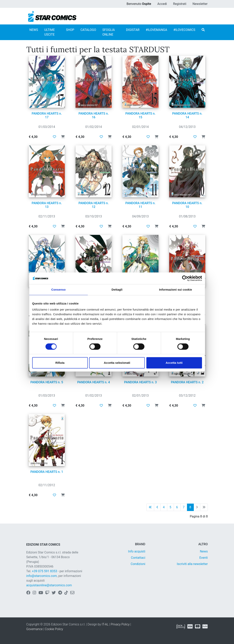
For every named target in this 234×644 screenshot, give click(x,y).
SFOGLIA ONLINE (109, 32)
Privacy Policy (120, 624)
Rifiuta (60, 363)
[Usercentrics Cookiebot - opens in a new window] (185, 278)
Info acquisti (137, 551)
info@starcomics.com (42, 576)
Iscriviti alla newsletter (192, 564)
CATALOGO (88, 30)
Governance (35, 629)
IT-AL (105, 624)
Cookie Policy (54, 629)
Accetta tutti (174, 363)
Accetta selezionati (117, 363)
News (204, 551)
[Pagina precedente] (157, 507)
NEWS (34, 30)
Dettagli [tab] (117, 290)
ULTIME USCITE (50, 32)
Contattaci (138, 558)
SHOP (70, 30)
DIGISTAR (133, 30)
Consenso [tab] (58, 290)
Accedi (162, 4)
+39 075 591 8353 (45, 571)
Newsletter (200, 4)
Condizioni (138, 564)
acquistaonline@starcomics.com (49, 585)
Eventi (203, 558)
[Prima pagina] (150, 507)
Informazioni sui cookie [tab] (176, 290)
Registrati (180, 4)
